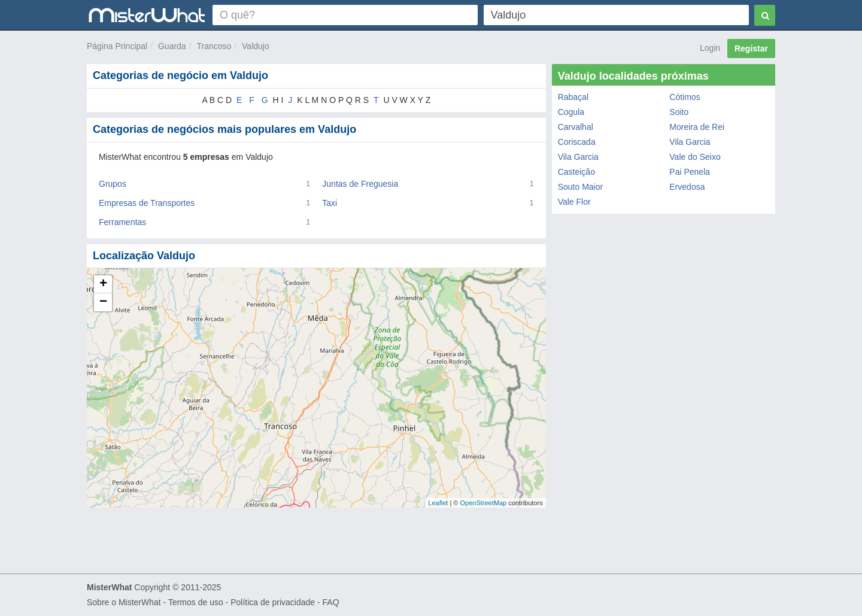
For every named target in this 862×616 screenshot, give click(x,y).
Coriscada (577, 142)
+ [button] (103, 284)
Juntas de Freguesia (360, 184)
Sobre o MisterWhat (124, 602)
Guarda (172, 46)
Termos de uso (196, 602)
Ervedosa (687, 187)
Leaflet (438, 503)
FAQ (331, 602)
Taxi (330, 203)
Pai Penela (690, 172)
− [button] (103, 302)
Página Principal (117, 46)
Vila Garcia (690, 142)
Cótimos (685, 97)
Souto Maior (580, 187)
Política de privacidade (273, 602)
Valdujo (256, 46)
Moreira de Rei (697, 127)
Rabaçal (573, 97)
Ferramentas (122, 222)
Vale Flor (574, 202)
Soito (679, 112)
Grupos (113, 184)
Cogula (571, 112)
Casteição (576, 172)
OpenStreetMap (483, 503)
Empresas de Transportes (147, 203)
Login (710, 48)
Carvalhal (576, 127)
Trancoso (214, 46)
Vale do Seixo (695, 157)
